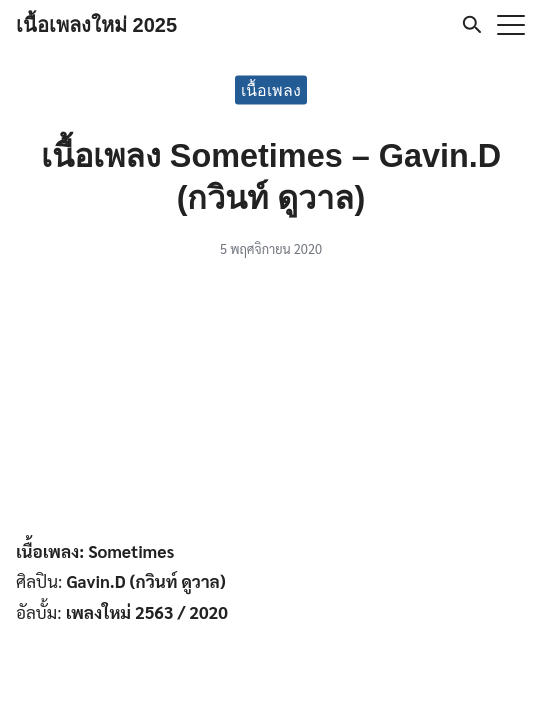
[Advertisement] (271, 402)
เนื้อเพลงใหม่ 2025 (96, 25)
